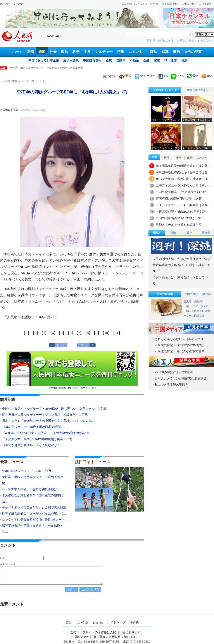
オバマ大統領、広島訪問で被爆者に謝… (183, 179)
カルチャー (104, 52)
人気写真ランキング (165, 90)
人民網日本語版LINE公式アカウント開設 (72, 370)
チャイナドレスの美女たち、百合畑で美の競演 (34, 508)
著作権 (135, 623)
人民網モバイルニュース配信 (140, 4)
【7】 (79, 333)
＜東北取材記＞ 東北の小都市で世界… (181, 351)
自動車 (121, 60)
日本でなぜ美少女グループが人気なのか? (30, 445)
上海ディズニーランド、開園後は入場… (183, 205)
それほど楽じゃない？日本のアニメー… (182, 339)
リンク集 (82, 623)
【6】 (70, 333)
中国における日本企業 (44, 60)
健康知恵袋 (166, 41)
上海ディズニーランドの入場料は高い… (183, 186)
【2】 (35, 333)
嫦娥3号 (198, 302)
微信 (193, 76)
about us (98, 623)
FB (163, 76)
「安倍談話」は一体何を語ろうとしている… (180, 280)
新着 (31, 52)
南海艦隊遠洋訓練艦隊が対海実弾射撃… (183, 166)
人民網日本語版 (11, 81)
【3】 (44, 333)
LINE (177, 76)
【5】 (62, 333)
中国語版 (188, 4)
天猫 (187, 306)
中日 (87, 52)
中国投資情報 (92, 60)
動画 (176, 52)
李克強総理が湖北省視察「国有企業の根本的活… (33, 498)
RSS (207, 76)
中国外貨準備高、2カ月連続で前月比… (182, 192)
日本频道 (205, 4)
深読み (157, 233)
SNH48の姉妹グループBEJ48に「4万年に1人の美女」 (41, 68)
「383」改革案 (200, 306)
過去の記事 (193, 52)
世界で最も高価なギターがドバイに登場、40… (34, 514)
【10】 (106, 333)
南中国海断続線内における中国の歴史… (183, 172)
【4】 (53, 333)
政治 (65, 52)
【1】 (27, 333)
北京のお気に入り (201, 41)
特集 (121, 52)
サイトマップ (116, 623)
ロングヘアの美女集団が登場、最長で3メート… (35, 520)
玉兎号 (188, 302)
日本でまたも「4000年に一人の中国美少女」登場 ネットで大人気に (48, 421)
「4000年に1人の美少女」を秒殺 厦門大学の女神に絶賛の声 (46, 433)
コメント (135, 52)
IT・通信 (170, 60)
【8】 (88, 333)
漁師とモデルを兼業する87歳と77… (180, 225)
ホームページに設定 (12, 4)
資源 (184, 60)
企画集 (181, 41)
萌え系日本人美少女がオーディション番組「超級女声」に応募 (45, 415)
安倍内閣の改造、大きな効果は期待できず (182, 259)
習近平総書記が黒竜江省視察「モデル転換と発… (33, 529)
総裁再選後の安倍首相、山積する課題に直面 (182, 268)
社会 (53, 52)
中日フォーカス (36, 81)
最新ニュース (12, 462)
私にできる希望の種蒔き (171, 385)
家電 (157, 60)
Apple (109, 76)
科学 (76, 52)
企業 (109, 60)
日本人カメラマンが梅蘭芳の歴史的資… (182, 379)
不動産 (134, 60)
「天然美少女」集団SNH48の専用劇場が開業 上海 (37, 439)
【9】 (97, 333)
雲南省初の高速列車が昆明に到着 (179, 199)
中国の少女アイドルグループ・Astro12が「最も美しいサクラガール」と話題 (54, 409)
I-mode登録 (170, 4)
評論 (154, 52)
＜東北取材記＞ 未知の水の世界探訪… (182, 212)
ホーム (17, 52)
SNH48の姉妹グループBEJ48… (175, 372)
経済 (42, 52)
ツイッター (145, 76)
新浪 (125, 76)
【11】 (116, 333)
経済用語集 (71, 60)
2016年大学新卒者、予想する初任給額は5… (32, 489)
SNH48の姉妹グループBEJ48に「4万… (28, 471)
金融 (146, 60)
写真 (165, 52)
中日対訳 (150, 41)
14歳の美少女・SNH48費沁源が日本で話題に (33, 427)
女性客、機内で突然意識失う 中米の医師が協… (33, 480)
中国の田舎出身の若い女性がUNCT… (181, 218)
